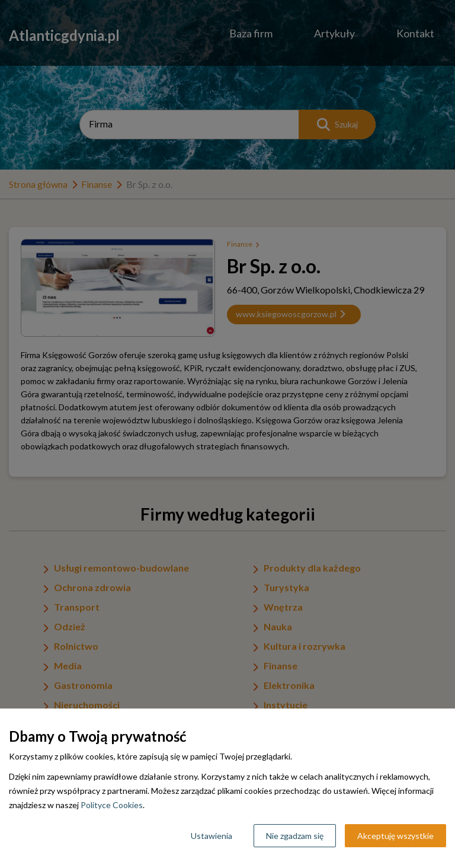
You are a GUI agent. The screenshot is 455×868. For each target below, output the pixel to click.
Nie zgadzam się (295, 836)
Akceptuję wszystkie (395, 836)
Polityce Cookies (112, 805)
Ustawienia (212, 836)
